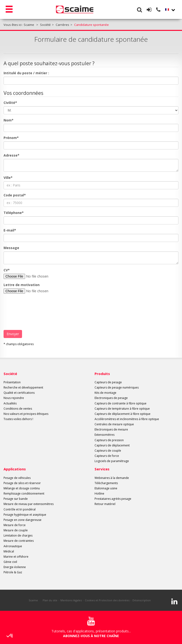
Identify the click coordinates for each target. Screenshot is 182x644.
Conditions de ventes (18, 409)
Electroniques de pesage (111, 398)
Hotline (99, 493)
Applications (15, 469)
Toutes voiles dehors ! (18, 419)
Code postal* (15, 195)
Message (11, 248)
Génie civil (10, 562)
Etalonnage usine (106, 488)
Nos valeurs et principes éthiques (26, 414)
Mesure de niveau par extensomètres (29, 504)
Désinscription (142, 600)
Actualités (10, 403)
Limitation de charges (18, 535)
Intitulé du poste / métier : (26, 73)
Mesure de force (15, 525)
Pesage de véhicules (17, 478)
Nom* (9, 120)
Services (102, 469)
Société (10, 374)
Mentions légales (71, 600)
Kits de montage (105, 393)
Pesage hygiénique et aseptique (25, 515)
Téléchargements (106, 483)
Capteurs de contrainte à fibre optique (121, 403)
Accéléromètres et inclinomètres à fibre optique (127, 419)
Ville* (8, 178)
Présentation (12, 382)
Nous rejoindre (14, 398)
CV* (7, 270)
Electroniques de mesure (111, 429)
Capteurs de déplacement (112, 445)
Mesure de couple (16, 530)
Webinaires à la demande (112, 478)
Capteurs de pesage (108, 382)
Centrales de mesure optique (114, 424)
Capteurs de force (107, 456)
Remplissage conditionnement (24, 493)
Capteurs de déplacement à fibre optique (123, 414)
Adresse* (11, 155)
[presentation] (40, 310)
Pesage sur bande (16, 499)
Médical (9, 551)
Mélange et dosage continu (22, 488)
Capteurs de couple (108, 451)
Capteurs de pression (109, 440)
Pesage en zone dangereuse (23, 520)
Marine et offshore (16, 557)
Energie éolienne (15, 567)
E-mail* (10, 230)
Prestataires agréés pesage (113, 499)
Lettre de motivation (22, 285)
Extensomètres (105, 435)
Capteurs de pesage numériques (117, 387)
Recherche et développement (23, 387)
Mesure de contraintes (19, 541)
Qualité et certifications (19, 393)
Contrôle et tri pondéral (20, 509)
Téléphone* (14, 213)
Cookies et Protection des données (107, 600)
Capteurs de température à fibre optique (122, 409)
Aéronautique (13, 546)
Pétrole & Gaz (13, 572)
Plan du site (50, 600)
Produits (102, 374)
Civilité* (10, 103)
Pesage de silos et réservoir (22, 483)
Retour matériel (105, 504)
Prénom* (11, 138)
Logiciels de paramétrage (112, 461)
